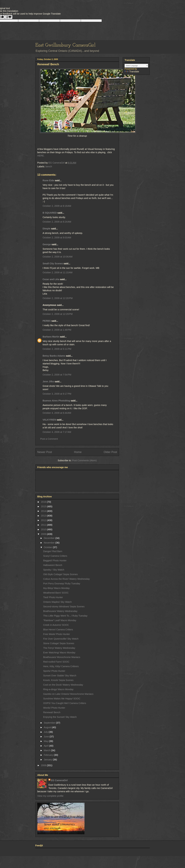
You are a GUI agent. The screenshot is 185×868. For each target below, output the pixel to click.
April (46, 746)
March (47, 750)
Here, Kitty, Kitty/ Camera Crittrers (61, 666)
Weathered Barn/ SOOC (56, 593)
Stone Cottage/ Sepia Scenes (59, 643)
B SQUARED (50, 213)
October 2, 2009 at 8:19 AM (57, 206)
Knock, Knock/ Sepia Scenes (58, 680)
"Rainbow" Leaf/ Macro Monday (60, 620)
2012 (44, 520)
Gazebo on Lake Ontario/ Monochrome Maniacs (68, 694)
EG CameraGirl (59, 780)
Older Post (110, 452)
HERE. (41, 156)
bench (49, 166)
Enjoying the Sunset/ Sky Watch (60, 717)
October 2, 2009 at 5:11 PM (57, 349)
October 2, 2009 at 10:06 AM (58, 257)
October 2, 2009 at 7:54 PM (57, 375)
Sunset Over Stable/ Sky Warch (60, 676)
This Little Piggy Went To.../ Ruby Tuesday (65, 616)
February (49, 755)
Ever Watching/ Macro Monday (59, 653)
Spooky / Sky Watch (54, 570)
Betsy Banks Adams (54, 356)
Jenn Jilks (48, 381)
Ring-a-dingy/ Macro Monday (58, 689)
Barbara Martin (51, 337)
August (48, 727)
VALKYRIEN (49, 420)
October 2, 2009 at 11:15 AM (58, 272)
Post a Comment (49, 439)
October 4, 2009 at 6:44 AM (57, 413)
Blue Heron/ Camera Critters (58, 630)
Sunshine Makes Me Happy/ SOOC (62, 699)
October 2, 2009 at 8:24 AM (57, 222)
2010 (44, 529)
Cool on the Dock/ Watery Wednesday (63, 685)
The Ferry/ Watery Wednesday (59, 648)
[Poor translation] (9, 17)
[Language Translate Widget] (136, 66)
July (46, 732)
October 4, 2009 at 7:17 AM (57, 432)
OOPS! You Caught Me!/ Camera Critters (65, 703)
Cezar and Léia (51, 279)
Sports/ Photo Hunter (54, 671)
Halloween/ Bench (53, 565)
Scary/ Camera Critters (55, 556)
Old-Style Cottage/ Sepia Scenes (60, 574)
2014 (44, 511)
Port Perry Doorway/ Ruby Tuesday (62, 584)
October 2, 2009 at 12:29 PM (58, 314)
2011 (44, 525)
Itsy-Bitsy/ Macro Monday (56, 588)
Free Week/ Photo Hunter (57, 634)
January (48, 760)
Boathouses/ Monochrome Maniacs (62, 657)
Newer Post (45, 452)
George (47, 244)
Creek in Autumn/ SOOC (56, 625)
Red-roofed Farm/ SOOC (56, 662)
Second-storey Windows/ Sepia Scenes (64, 607)
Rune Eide (48, 180)
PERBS (47, 321)
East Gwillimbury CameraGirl (65, 45)
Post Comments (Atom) (84, 460)
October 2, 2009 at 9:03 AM (57, 238)
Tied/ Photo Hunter (53, 597)
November (50, 543)
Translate (132, 72)
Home (78, 452)
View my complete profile (50, 796)
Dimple (47, 229)
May (46, 741)
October (48, 547)
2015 (44, 506)
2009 (44, 534)
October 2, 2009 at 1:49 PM (57, 330)
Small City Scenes (53, 263)
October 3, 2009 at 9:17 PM (57, 394)
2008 (44, 765)
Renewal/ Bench (52, 712)
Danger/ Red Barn (53, 551)
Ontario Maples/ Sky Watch (57, 602)
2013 (44, 516)
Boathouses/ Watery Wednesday (60, 611)
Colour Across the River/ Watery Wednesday (66, 579)
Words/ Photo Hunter (54, 708)
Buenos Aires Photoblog (56, 401)
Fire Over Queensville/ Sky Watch (61, 639)
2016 (44, 502)
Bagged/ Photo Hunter (55, 560)
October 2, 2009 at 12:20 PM (58, 298)
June (47, 737)
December (50, 538)
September (50, 723)
